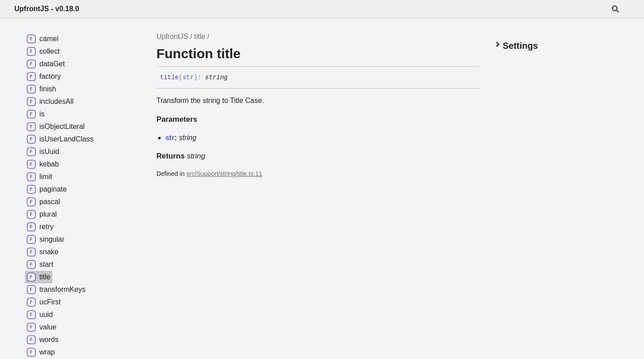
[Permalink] (234, 78)
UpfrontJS (172, 36)
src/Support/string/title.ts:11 (225, 174)
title (200, 36)
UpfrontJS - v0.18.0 (47, 9)
